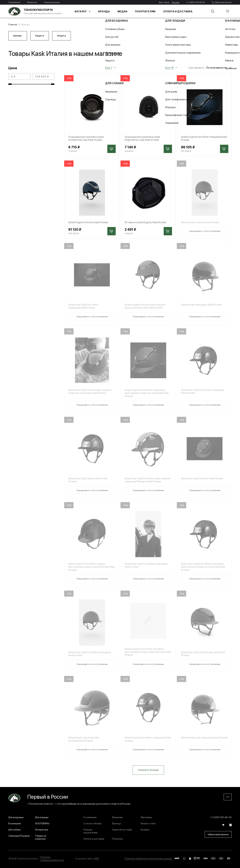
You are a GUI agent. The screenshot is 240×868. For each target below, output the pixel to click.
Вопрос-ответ (148, 823)
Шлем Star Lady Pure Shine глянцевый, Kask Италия (203, 393)
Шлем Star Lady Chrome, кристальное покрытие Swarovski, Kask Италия (91, 393)
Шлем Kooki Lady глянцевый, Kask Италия (201, 742)
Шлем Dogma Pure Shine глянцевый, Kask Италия (146, 742)
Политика (117, 839)
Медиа (125, 11)
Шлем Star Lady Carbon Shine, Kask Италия (89, 482)
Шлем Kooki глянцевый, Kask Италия (202, 306)
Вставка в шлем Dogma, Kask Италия (146, 223)
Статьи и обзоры (92, 823)
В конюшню (15, 823)
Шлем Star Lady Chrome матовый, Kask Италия (204, 656)
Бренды (108, 11)
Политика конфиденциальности (52, 858)
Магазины (146, 817)
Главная (13, 24)
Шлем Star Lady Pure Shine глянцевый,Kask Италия (84, 307)
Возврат (145, 829)
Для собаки (14, 829)
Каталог (88, 11)
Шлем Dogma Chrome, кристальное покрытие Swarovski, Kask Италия (146, 307)
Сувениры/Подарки (19, 836)
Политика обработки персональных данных (148, 858)
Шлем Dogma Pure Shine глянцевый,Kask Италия (195, 139)
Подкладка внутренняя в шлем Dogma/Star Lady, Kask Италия (143, 139)
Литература (41, 829)
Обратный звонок (222, 2)
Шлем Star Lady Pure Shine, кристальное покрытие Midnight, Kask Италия (148, 482)
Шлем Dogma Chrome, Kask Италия (89, 223)
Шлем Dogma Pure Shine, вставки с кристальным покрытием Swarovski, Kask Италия (146, 655)
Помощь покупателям (90, 831)
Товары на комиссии (41, 837)
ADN (96, 858)
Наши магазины (52, 2)
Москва (176, 2)
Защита (41, 36)
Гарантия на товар (122, 829)
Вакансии (32, 2)
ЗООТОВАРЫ (42, 823)
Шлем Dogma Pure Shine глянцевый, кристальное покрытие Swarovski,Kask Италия (148, 395)
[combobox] (219, 68)
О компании (14, 2)
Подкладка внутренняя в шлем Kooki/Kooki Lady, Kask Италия (87, 139)
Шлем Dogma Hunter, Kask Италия (201, 223)
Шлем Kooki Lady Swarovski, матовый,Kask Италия (85, 742)
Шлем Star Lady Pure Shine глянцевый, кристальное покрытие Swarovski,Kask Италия (204, 569)
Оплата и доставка (174, 11)
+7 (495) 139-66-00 (196, 2)
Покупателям (145, 11)
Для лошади (42, 817)
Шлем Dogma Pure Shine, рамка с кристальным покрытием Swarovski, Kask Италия (90, 569)
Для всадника (16, 817)
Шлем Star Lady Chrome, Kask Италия (203, 480)
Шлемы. (18, 36)
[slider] (10, 85)
